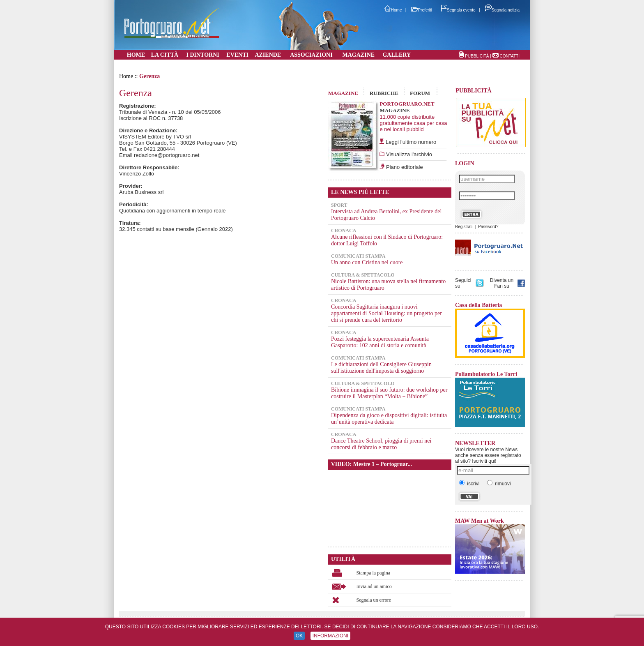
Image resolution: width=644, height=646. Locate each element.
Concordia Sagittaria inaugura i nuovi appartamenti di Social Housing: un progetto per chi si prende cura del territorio (386, 313)
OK (299, 636)
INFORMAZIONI (330, 636)
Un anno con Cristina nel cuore (367, 262)
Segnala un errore (374, 600)
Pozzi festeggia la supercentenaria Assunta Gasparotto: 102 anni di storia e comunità (380, 342)
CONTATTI (509, 56)
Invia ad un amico (374, 586)
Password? (488, 227)
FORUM (420, 93)
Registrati (464, 227)
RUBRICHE (384, 93)
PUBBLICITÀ (477, 56)
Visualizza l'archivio (408, 154)
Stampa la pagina (374, 573)
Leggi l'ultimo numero (411, 142)
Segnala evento (458, 10)
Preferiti (422, 10)
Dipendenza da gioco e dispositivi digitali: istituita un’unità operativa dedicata (389, 419)
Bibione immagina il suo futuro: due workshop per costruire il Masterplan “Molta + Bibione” (389, 393)
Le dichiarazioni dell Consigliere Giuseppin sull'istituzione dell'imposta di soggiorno (381, 368)
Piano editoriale (404, 167)
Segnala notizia (502, 10)
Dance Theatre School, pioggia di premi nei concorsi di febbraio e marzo (381, 444)
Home (393, 10)
